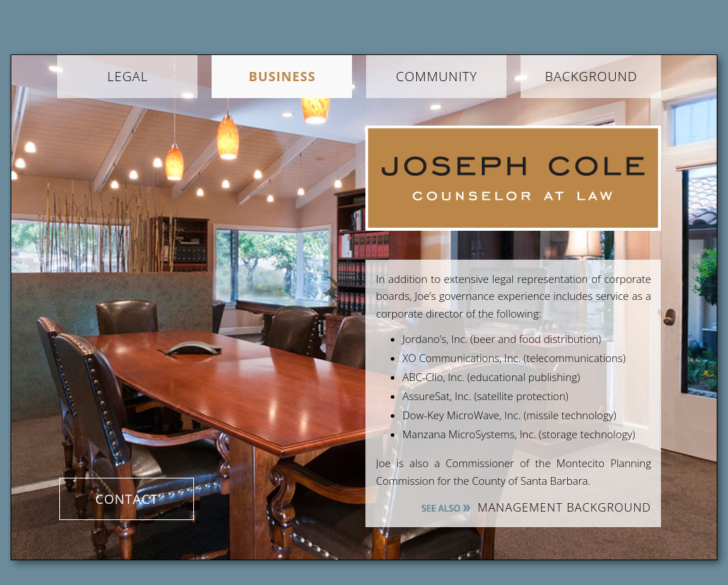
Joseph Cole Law (513, 178)
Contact (127, 499)
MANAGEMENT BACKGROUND (564, 507)
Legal (128, 76)
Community (437, 76)
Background (591, 76)
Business (282, 76)
